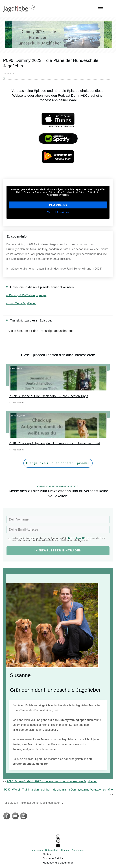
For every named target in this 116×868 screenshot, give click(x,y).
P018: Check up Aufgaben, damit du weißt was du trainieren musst (58, 433)
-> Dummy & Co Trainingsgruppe (26, 295)
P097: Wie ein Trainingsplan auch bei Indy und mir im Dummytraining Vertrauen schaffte (58, 790)
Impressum (37, 850)
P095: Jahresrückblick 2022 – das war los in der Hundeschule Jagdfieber (52, 781)
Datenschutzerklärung (79, 538)
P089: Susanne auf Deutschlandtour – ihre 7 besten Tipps (58, 386)
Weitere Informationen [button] (58, 212)
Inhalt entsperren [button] (58, 205)
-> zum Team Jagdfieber (21, 303)
